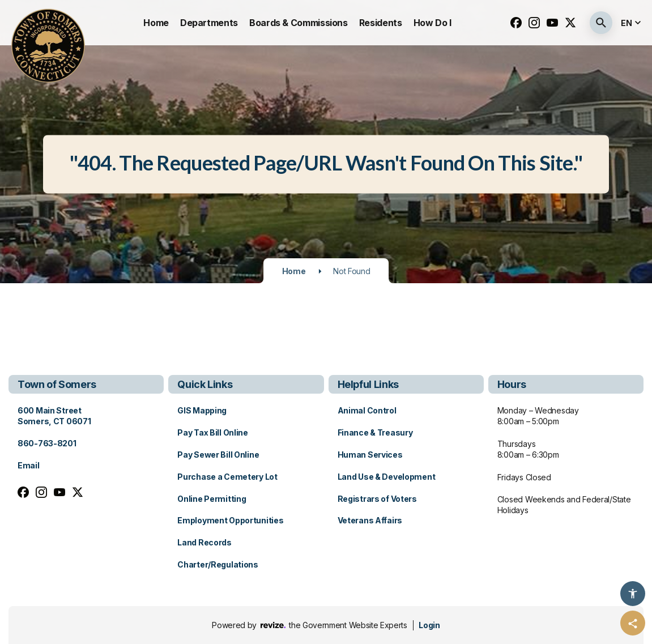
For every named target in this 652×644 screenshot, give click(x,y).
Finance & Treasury (375, 432)
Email (29, 465)
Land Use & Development (387, 477)
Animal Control (367, 410)
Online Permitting (212, 499)
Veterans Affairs (370, 520)
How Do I (432, 23)
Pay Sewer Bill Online (218, 455)
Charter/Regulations (218, 564)
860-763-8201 (47, 443)
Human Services (370, 455)
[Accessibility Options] (633, 594)
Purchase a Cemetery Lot (227, 477)
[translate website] (632, 23)
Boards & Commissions (299, 23)
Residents (381, 23)
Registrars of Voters (377, 499)
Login (429, 625)
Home (156, 23)
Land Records (204, 542)
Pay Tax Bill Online (213, 432)
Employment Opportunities (230, 520)
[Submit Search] (601, 23)
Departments (209, 23)
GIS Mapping (202, 410)
